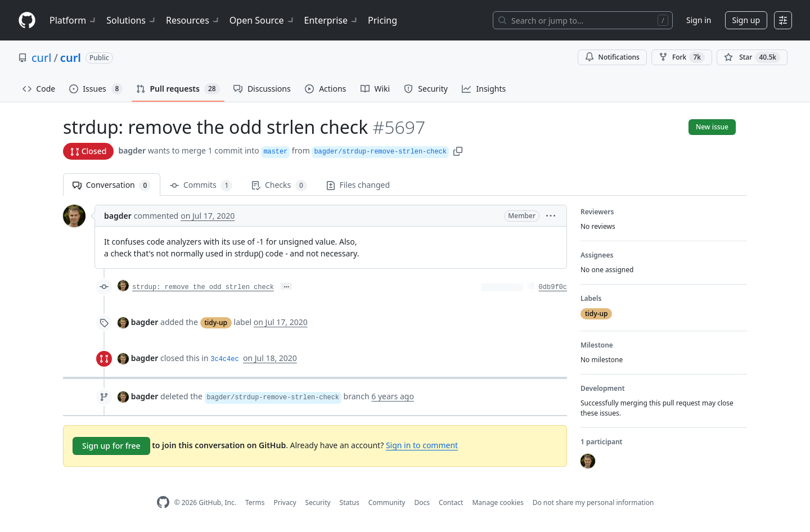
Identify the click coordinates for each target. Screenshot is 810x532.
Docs (422, 502)
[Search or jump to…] (583, 20)
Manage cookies (498, 502)
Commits (201, 185)
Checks (279, 185)
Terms (255, 502)
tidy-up (216, 323)
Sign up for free (111, 446)
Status (350, 502)
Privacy (285, 502)
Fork (682, 57)
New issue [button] (712, 127)
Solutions (132, 20)
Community (387, 502)
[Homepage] (27, 21)
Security (318, 502)
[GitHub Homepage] (163, 502)
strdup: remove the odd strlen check (203, 287)
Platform (73, 20)
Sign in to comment (422, 445)
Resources (193, 20)
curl (41, 58)
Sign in (699, 20)
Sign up (746, 20)
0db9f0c (553, 287)
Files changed (358, 185)
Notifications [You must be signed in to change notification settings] (612, 57)
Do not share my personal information (593, 502)
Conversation (112, 185)
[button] (458, 150)
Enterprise (332, 20)
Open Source (262, 20)
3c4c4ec (224, 359)
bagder (132, 150)
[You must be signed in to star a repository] (752, 57)
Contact (451, 502)
